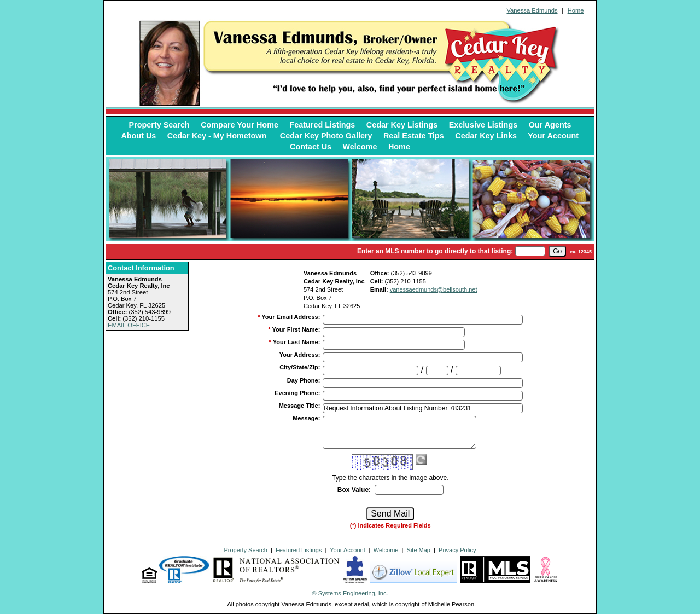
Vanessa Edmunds (532, 10)
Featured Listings (322, 125)
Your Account (553, 136)
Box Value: (354, 490)
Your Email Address (291, 317)
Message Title (300, 406)
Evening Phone (297, 393)
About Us (138, 136)
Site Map (419, 550)
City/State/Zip (300, 367)
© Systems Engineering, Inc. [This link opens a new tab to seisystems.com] (350, 593)
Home (576, 10)
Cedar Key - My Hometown (218, 136)
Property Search (159, 125)
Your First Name (296, 329)
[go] (557, 251)
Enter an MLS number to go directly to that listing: (435, 251)
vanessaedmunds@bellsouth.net (434, 289)
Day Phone (304, 380)
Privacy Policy (457, 550)
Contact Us (311, 147)
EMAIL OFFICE (129, 325)
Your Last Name (297, 342)
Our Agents (550, 125)
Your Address (300, 355)
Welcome (360, 147)
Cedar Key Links (486, 136)
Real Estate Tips (414, 136)
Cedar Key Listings (402, 125)
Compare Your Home (240, 125)
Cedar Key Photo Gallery (326, 136)
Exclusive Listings (483, 125)
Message (306, 418)
